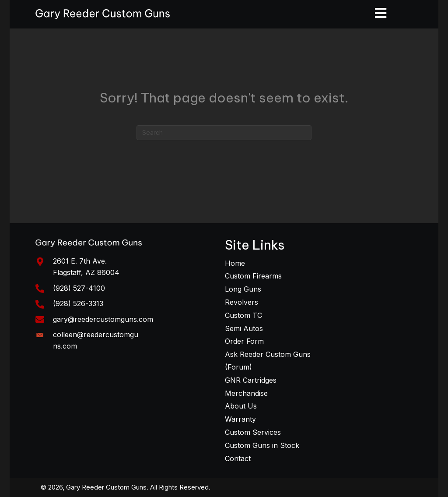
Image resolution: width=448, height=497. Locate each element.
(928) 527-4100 (79, 288)
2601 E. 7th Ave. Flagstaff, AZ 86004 (86, 267)
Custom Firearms (253, 276)
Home (235, 263)
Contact (238, 458)
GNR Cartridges (251, 380)
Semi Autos (244, 328)
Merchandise (246, 393)
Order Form (244, 341)
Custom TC (243, 315)
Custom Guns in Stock (262, 445)
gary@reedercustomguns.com (103, 319)
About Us (241, 406)
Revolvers (241, 302)
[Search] (224, 133)
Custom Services (253, 432)
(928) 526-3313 (78, 303)
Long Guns (243, 289)
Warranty (240, 419)
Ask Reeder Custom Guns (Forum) (268, 361)
